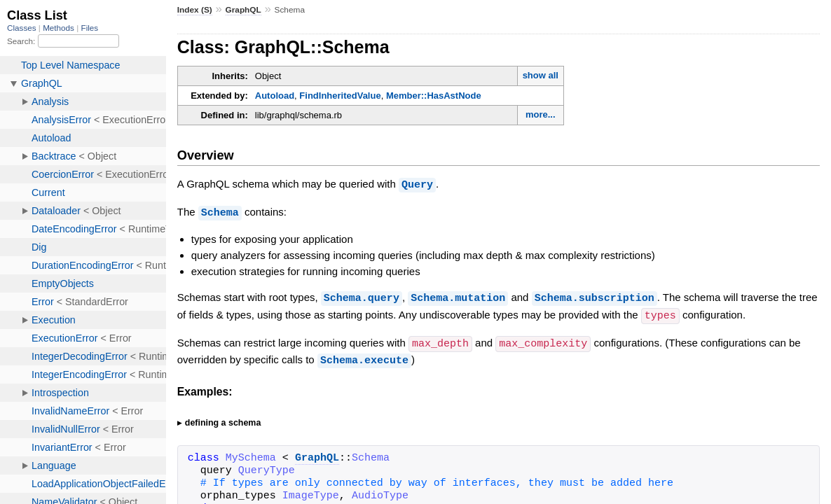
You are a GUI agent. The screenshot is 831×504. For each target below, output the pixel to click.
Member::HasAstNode (434, 96)
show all (541, 75)
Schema (220, 211)
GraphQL (243, 10)
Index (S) (195, 10)
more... (541, 114)
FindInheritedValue (340, 96)
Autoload (275, 96)
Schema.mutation (458, 296)
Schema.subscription (595, 296)
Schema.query (362, 296)
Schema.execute (364, 356)
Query (417, 184)
